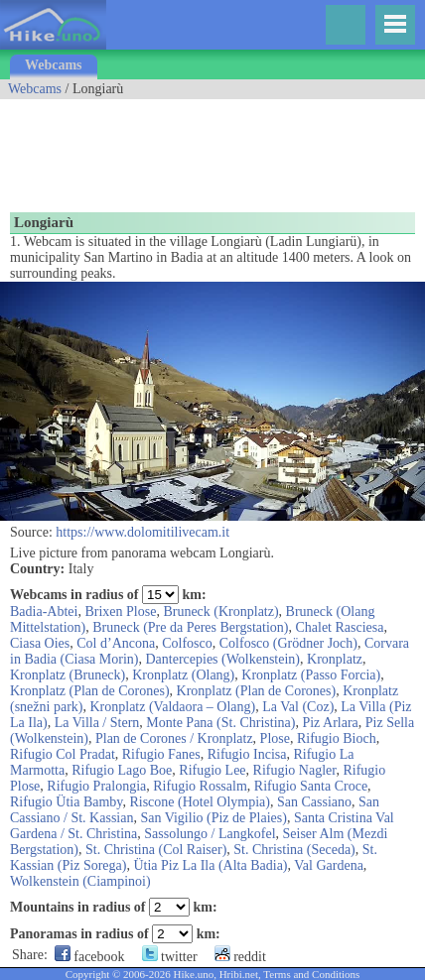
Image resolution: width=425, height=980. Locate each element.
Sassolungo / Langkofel (210, 834)
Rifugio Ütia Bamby (66, 802)
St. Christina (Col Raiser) (156, 850)
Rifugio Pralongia (96, 786)
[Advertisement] (159, 149)
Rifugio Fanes (161, 754)
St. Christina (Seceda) (294, 850)
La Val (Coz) (298, 707)
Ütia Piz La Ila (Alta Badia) (210, 865)
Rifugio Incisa (247, 754)
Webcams (54, 65)
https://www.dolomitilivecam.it (142, 532)
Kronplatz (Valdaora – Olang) (172, 707)
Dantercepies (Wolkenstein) (222, 659)
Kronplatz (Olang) (183, 675)
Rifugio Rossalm (200, 786)
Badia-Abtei (44, 612)
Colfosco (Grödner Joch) (288, 643)
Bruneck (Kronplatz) (220, 612)
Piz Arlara (330, 723)
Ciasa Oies (40, 643)
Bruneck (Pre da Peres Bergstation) (190, 627)
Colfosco (187, 643)
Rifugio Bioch (337, 738)
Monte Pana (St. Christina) (220, 723)
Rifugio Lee (212, 770)
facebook (90, 957)
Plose (275, 738)
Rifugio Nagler (295, 770)
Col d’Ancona (116, 643)
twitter (170, 957)
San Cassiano (314, 802)
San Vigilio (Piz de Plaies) (213, 818)
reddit (240, 957)
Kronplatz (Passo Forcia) (311, 675)
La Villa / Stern (97, 723)
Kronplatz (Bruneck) (68, 675)
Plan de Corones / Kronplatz (174, 738)
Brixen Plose (120, 612)
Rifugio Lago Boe (122, 770)
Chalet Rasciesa (339, 627)
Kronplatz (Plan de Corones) (90, 691)
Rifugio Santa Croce (311, 786)
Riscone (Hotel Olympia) (200, 802)
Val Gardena (329, 865)
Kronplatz (335, 659)
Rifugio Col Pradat (63, 754)
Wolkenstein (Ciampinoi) (80, 881)
